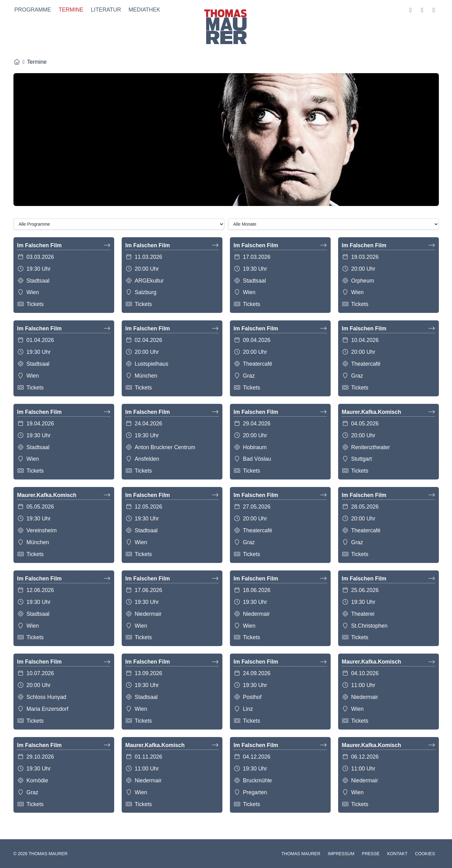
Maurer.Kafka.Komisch (389, 413)
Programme (32, 11)
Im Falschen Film (64, 247)
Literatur (105, 11)
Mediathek (143, 11)
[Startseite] (17, 63)
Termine (70, 11)
